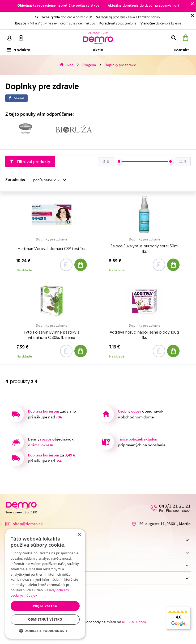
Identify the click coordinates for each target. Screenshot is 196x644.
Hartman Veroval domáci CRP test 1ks (52, 249)
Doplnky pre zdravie (52, 239)
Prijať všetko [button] (45, 606)
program (111, 18)
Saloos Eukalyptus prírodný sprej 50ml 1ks (144, 249)
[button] (45, 631)
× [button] (79, 535)
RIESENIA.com (134, 622)
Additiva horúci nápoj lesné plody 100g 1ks (144, 335)
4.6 (178, 621)
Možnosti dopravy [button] (98, 566)
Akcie (98, 50)
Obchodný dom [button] (98, 553)
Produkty (19, 50)
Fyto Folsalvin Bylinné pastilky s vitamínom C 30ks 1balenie (52, 335)
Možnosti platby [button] (98, 578)
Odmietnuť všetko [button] (45, 619)
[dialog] (45, 584)
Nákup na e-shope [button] (98, 540)
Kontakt (181, 50)
